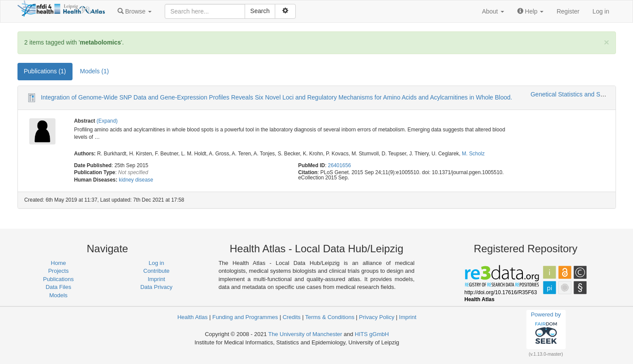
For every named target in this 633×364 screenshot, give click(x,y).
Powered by (546, 329)
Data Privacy (156, 287)
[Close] (606, 42)
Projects (58, 271)
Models (59, 295)
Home (58, 263)
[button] (135, 11)
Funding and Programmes (245, 317)
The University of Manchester (305, 334)
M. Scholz (473, 154)
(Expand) (107, 121)
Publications (59, 279)
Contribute (156, 271)
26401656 (340, 165)
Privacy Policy (377, 317)
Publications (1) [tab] (45, 71)
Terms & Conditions (330, 317)
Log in (601, 11)
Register (568, 11)
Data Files (58, 287)
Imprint (156, 279)
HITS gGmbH (372, 334)
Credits (292, 317)
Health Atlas (192, 317)
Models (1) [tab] (94, 71)
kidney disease (136, 180)
